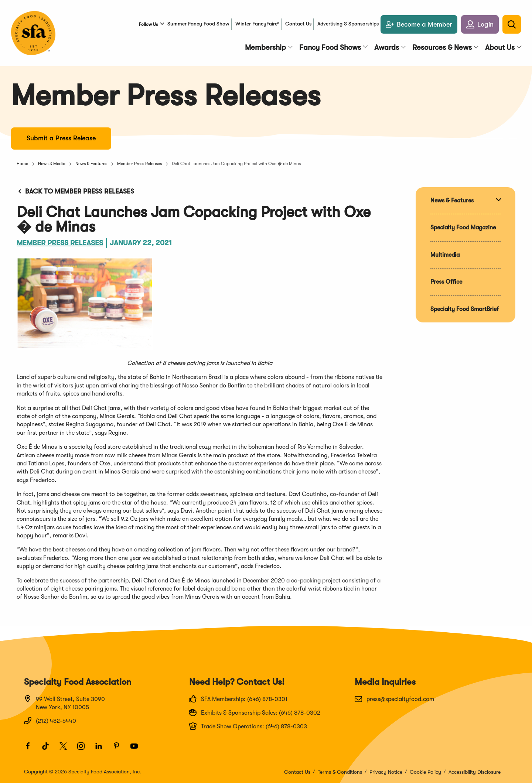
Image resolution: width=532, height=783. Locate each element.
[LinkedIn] (102, 749)
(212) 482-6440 (50, 721)
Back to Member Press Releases (75, 191)
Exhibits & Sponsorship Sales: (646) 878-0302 (255, 712)
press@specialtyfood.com (394, 699)
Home (22, 164)
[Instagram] (84, 749)
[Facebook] (31, 749)
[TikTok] (49, 749)
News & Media (52, 164)
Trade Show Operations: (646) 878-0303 (248, 726)
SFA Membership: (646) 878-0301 (238, 699)
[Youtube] (137, 749)
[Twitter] (66, 749)
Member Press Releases (139, 164)
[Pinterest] (120, 749)
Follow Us (148, 24)
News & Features (91, 164)
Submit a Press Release (61, 138)
